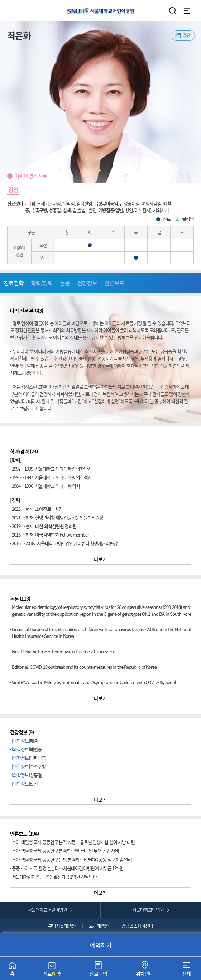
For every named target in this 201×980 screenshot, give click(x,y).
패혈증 (27, 749)
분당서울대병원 (62, 926)
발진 (25, 784)
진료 (52, 971)
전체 (186, 971)
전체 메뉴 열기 (187, 11)
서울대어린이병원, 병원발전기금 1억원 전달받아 (54, 877)
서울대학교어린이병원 (100, 11)
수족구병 (29, 766)
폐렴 (25, 741)
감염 (13, 189)
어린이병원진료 (31, 176)
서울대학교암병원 (148, 910)
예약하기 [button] (101, 945)
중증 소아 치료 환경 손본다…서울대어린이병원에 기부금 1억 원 (68, 868)
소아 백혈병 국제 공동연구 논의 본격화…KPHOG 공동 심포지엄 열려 (72, 859)
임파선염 (29, 758)
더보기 (100, 559)
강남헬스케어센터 (137, 926)
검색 (173, 11)
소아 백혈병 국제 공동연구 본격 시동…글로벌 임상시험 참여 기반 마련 (73, 842)
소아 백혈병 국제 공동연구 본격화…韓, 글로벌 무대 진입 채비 (65, 851)
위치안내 (145, 971)
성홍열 (27, 775)
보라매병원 (99, 926)
